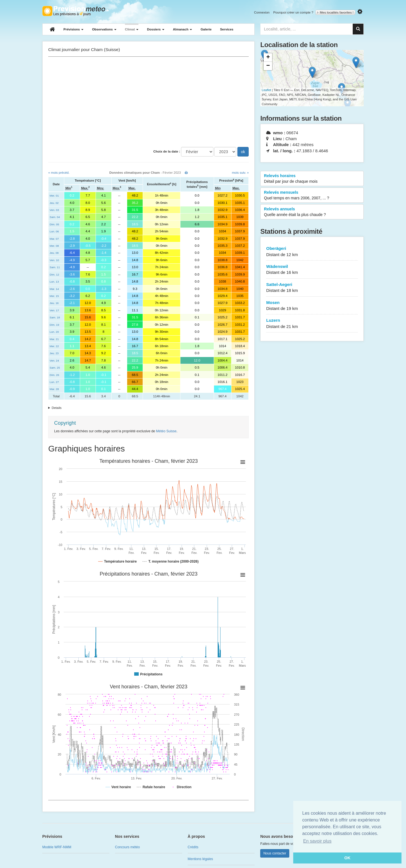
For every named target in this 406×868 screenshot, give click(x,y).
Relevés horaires (312, 179)
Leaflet (266, 90)
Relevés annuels (312, 212)
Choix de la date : (167, 151)
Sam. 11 (55, 267)
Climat (132, 29)
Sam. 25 (55, 368)
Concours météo (127, 847)
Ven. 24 (54, 361)
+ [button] (268, 58)
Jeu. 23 (54, 353)
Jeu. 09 (54, 253)
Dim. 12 (54, 275)
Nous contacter (275, 853)
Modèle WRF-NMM (57, 847)
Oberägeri (312, 252)
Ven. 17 (54, 310)
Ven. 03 (54, 210)
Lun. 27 (54, 382)
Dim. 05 (54, 224)
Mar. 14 (54, 289)
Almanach (182, 29)
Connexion (262, 12)
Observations (104, 29)
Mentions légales (200, 859)
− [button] (268, 66)
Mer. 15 (54, 296)
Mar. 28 (54, 389)
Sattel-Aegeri (312, 288)
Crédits (193, 847)
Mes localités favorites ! (335, 12)
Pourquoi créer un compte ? (293, 12)
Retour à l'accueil (75, 11)
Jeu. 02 (54, 203)
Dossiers (156, 29)
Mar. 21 (54, 339)
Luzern (312, 324)
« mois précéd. (59, 173)
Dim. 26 (54, 375)
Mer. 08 (54, 246)
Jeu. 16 (54, 303)
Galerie (206, 29)
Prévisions (73, 29)
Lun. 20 (54, 332)
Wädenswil (312, 270)
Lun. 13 (54, 282)
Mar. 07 (54, 239)
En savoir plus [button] (317, 841)
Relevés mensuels (312, 195)
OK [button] (347, 858)
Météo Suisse (166, 431)
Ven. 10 (54, 260)
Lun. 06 (54, 231)
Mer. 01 (54, 196)
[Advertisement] (148, 102)
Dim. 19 (54, 325)
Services (227, 29)
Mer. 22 (54, 346)
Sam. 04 (55, 217)
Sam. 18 (55, 317)
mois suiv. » (240, 173)
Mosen (312, 306)
